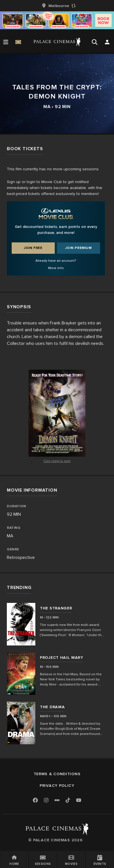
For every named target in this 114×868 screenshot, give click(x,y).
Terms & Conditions (57, 774)
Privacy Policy (57, 786)
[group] (57, 6)
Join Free (33, 248)
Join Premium (78, 248)
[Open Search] (95, 42)
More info (56, 268)
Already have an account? (56, 261)
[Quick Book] (18, 42)
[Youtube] (79, 801)
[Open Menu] (6, 42)
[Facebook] (35, 801)
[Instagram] (46, 801)
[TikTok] (68, 800)
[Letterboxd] (57, 800)
